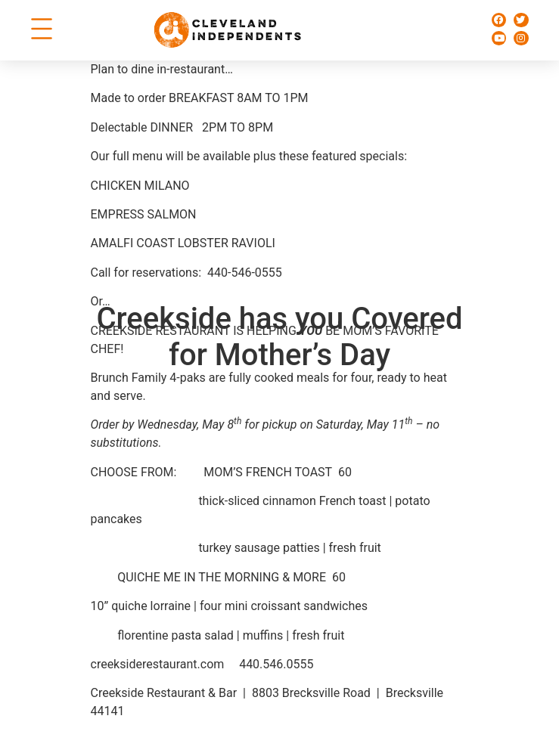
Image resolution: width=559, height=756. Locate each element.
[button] (41, 30)
